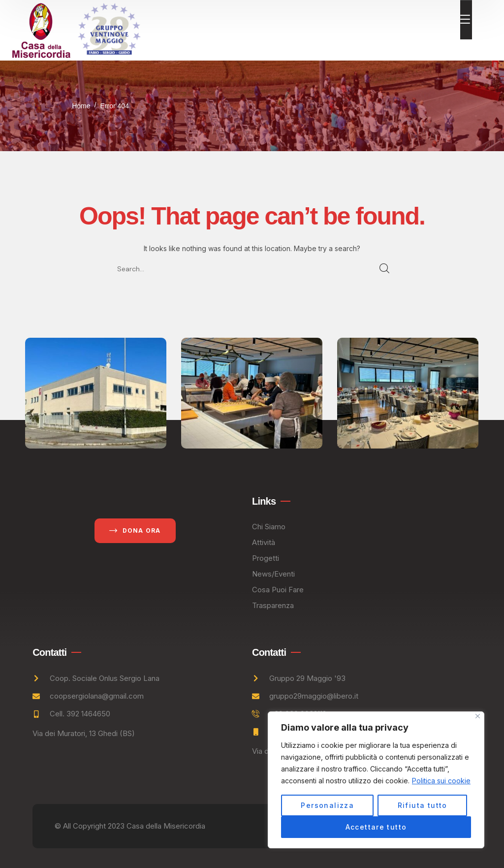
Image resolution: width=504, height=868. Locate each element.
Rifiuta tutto (423, 805)
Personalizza (327, 805)
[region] (376, 780)
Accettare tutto (376, 827)
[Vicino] (478, 716)
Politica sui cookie (441, 781)
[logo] (41, 29)
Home (81, 106)
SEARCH (385, 269)
